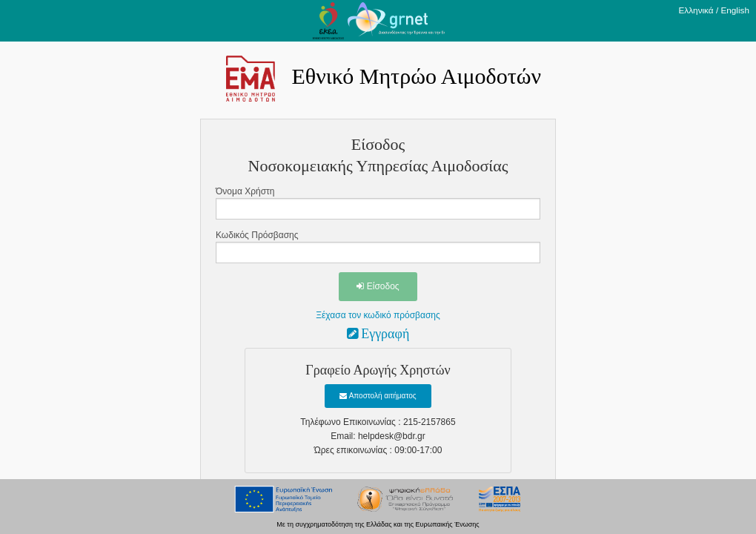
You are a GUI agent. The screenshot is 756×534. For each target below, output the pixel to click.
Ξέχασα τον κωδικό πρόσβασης (378, 315)
